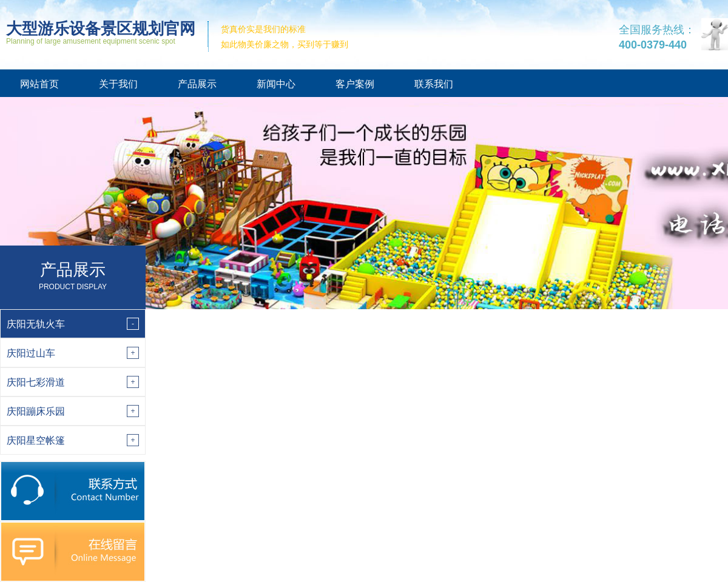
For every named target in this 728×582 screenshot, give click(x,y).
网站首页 (39, 84)
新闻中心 (276, 84)
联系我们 (434, 84)
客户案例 (355, 84)
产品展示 (197, 84)
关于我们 (118, 84)
